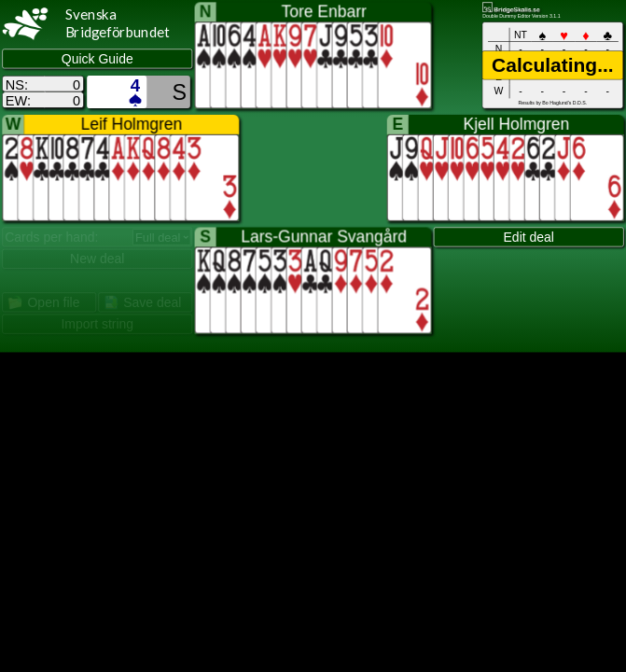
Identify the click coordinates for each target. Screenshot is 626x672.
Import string (97, 325)
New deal (97, 259)
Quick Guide (97, 59)
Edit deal (529, 237)
